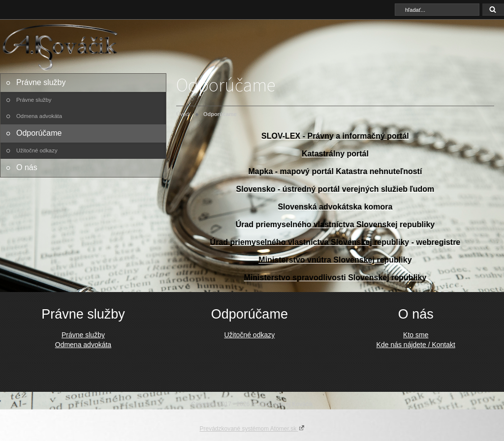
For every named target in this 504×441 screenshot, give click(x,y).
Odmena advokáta (39, 116)
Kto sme (416, 335)
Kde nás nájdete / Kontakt (416, 345)
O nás (27, 167)
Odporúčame (39, 133)
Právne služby (41, 82)
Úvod (183, 114)
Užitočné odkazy (37, 150)
